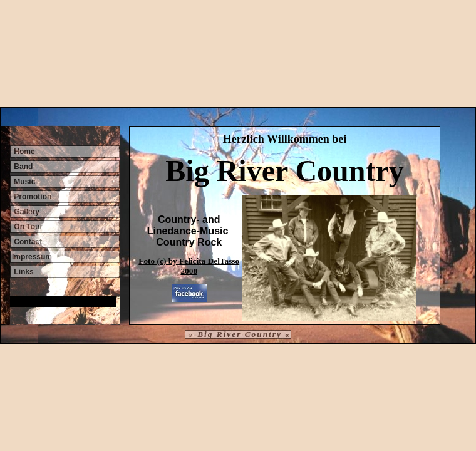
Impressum (32, 257)
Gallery (26, 212)
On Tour (27, 227)
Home (23, 152)
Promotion (32, 197)
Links (23, 272)
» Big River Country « (240, 334)
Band (22, 167)
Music (23, 182)
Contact (27, 242)
